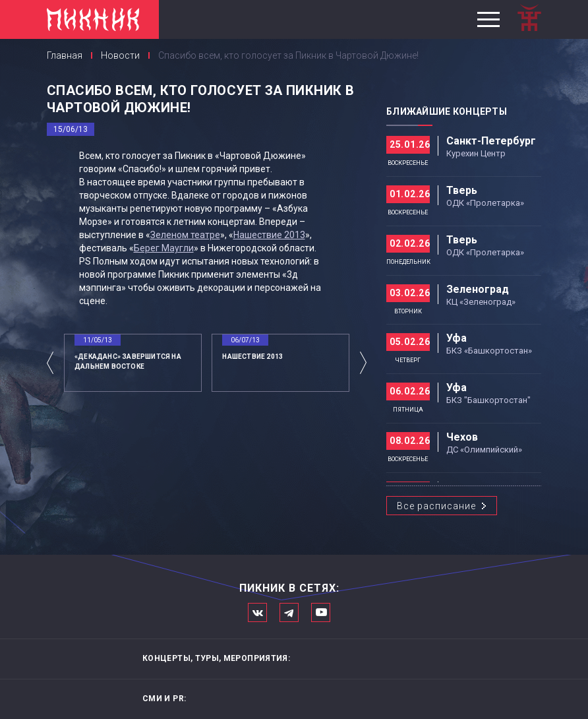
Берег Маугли (164, 248)
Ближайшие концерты (447, 111)
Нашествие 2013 (269, 235)
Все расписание (436, 506)
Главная (65, 55)
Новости (120, 55)
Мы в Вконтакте (257, 612)
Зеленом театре (185, 235)
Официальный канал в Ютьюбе (321, 612)
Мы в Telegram (289, 612)
